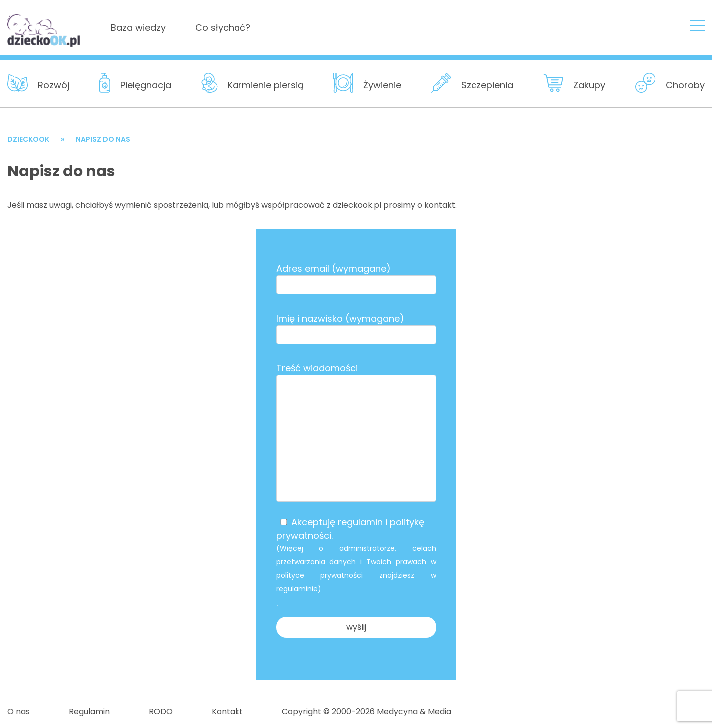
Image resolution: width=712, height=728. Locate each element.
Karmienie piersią (266, 85)
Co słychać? (223, 28)
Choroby (685, 85)
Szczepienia (487, 85)
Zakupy (589, 85)
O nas (19, 711)
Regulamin (89, 711)
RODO (161, 711)
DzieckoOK (28, 139)
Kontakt (227, 711)
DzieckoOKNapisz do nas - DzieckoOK (44, 27)
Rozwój (54, 85)
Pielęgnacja (146, 85)
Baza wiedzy (138, 28)
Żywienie (382, 85)
